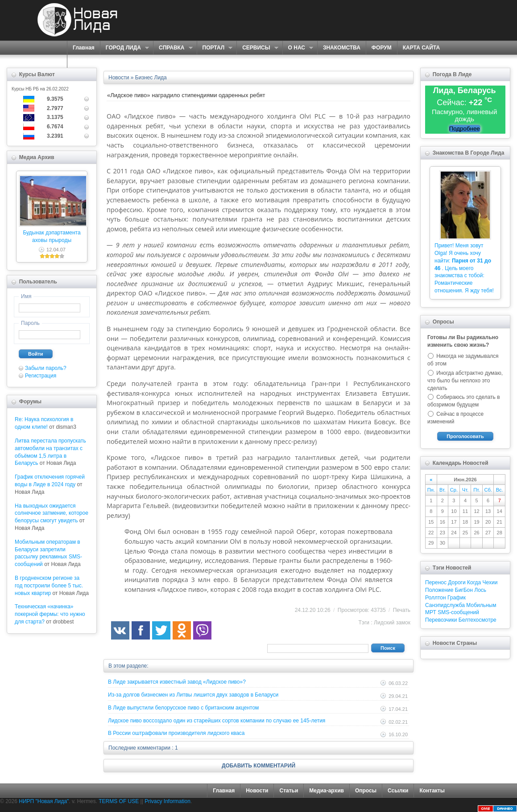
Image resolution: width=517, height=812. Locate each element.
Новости (257, 791)
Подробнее (465, 129)
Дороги (457, 582)
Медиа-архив (327, 791)
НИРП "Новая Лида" (44, 801)
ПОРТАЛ (215, 48)
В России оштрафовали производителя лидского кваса (176, 733)
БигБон (464, 590)
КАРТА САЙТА (421, 48)
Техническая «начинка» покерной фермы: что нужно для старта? (50, 614)
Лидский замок (392, 623)
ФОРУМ (382, 48)
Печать (402, 610)
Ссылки (398, 791)
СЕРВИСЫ (257, 48)
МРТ (431, 612)
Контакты (432, 791)
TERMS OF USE (119, 801)
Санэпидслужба (445, 605)
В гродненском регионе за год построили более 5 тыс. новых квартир (49, 586)
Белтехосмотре (478, 620)
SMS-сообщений (458, 612)
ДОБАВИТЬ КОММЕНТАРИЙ (258, 766)
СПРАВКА (173, 48)
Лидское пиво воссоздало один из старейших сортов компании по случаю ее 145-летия (217, 721)
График (457, 598)
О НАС (298, 48)
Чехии (490, 582)
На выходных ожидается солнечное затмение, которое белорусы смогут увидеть (52, 513)
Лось (480, 590)
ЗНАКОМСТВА (342, 48)
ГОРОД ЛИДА (124, 48)
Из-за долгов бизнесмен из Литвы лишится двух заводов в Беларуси (193, 695)
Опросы (366, 791)
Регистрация (41, 376)
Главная (84, 48)
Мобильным (481, 605)
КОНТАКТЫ (88, 61)
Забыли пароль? (46, 368)
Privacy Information (168, 801)
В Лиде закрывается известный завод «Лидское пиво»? (177, 682)
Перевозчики (441, 620)
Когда (474, 582)
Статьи (289, 791)
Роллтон (436, 598)
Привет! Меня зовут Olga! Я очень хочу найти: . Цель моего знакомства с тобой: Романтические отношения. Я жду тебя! (464, 268)
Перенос (436, 582)
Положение (439, 590)
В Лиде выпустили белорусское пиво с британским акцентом (183, 708)
